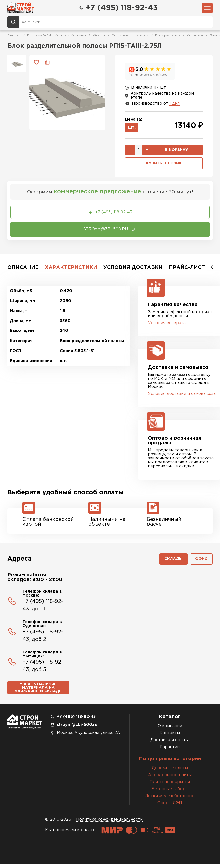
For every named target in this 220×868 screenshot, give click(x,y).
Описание (23, 270)
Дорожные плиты (170, 773)
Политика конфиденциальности (109, 824)
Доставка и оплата (170, 744)
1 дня (174, 104)
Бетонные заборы (170, 794)
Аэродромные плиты (170, 780)
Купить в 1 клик (164, 165)
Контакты (170, 737)
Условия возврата (167, 325)
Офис (201, 562)
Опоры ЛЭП (170, 808)
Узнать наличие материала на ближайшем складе (38, 692)
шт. (132, 129)
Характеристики (71, 270)
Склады (172, 562)
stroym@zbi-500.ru (77, 729)
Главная (14, 36)
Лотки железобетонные (170, 801)
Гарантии (170, 751)
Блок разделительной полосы (179, 36)
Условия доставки (133, 270)
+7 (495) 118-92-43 (118, 8)
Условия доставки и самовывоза (182, 396)
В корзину (176, 151)
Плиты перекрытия (170, 787)
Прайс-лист (187, 270)
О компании (170, 730)
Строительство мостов (130, 36)
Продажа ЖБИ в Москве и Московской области (66, 36)
